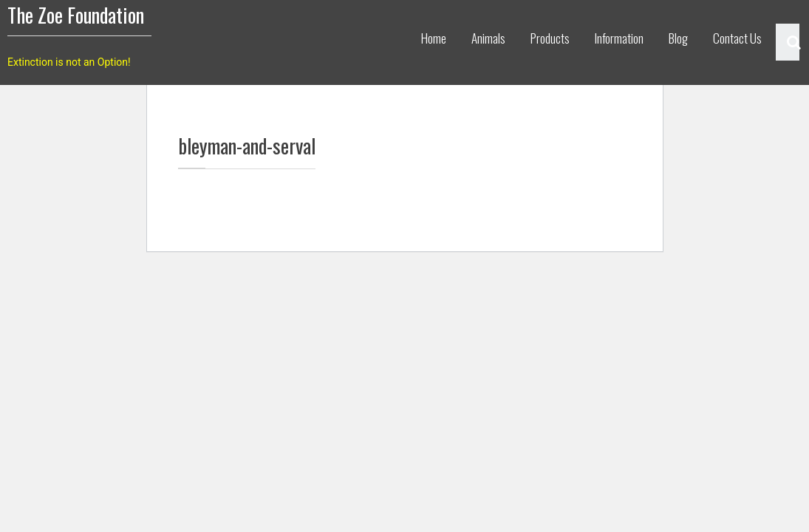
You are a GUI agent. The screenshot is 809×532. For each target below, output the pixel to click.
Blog (678, 38)
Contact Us (737, 38)
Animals (488, 38)
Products (550, 38)
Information (619, 38)
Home (434, 38)
